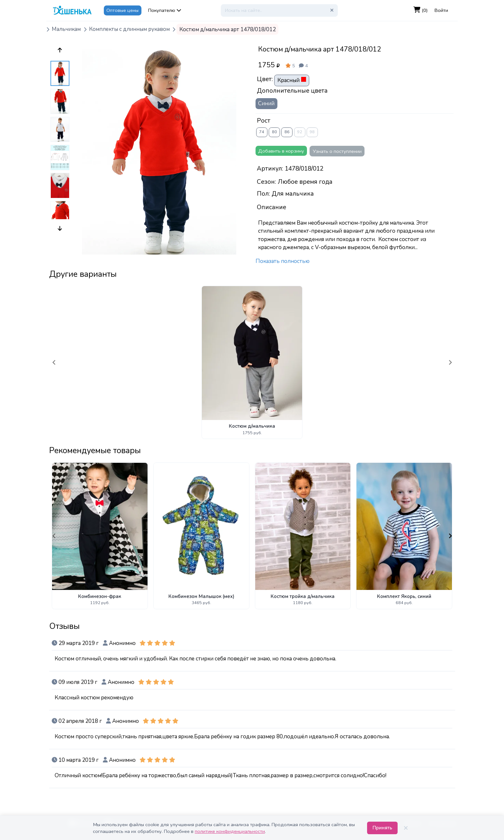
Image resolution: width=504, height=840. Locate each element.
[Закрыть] (406, 828)
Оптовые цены (122, 10)
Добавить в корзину (281, 151)
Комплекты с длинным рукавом (129, 29)
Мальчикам (66, 29)
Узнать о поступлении (337, 151)
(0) (421, 10)
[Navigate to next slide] (450, 362)
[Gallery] (252, 362)
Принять (382, 828)
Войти (441, 10)
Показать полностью (283, 261)
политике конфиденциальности (230, 831)
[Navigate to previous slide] (54, 362)
